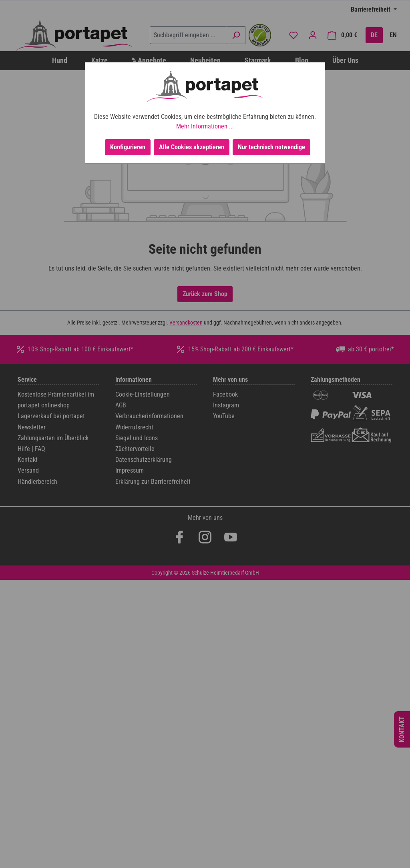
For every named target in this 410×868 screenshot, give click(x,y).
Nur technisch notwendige (271, 147)
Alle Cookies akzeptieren (192, 147)
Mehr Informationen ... (205, 126)
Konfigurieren (128, 147)
